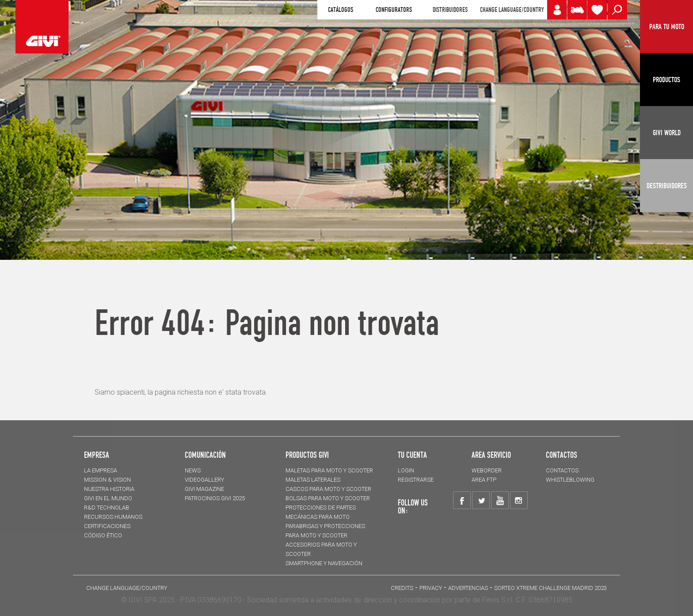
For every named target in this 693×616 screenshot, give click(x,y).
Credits (402, 588)
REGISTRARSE (416, 480)
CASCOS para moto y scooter (328, 489)
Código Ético (103, 535)
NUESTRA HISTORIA (109, 489)
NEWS (193, 470)
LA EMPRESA (101, 470)
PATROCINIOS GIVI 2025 (215, 498)
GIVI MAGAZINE (204, 489)
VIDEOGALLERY (204, 480)
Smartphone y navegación (324, 563)
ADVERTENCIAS (468, 588)
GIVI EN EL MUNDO (108, 498)
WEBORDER (487, 470)
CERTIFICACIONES (107, 526)
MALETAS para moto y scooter (329, 470)
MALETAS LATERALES (313, 480)
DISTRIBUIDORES (450, 10)
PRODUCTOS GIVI (307, 455)
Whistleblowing (570, 480)
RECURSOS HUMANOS (113, 517)
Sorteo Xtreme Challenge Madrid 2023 (550, 588)
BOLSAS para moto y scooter (328, 498)
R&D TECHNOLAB (107, 508)
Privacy (431, 588)
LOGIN (406, 470)
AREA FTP (484, 480)
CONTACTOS (562, 470)
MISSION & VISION (107, 480)
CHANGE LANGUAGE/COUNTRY (512, 10)
